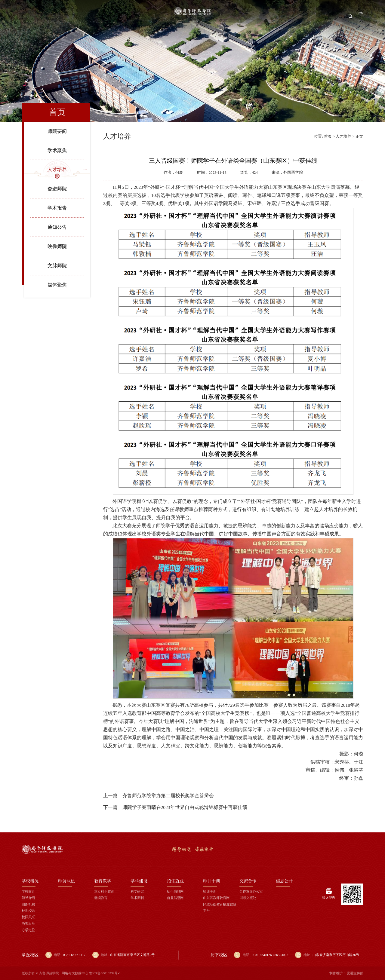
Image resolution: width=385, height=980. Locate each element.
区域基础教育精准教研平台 (220, 907)
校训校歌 (28, 911)
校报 (359, 16)
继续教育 (101, 898)
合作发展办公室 (251, 891)
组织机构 (28, 904)
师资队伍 (84, 16)
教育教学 (110, 16)
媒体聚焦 (57, 285)
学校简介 (28, 891)
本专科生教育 (104, 891)
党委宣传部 (355, 973)
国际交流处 (248, 898)
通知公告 (57, 227)
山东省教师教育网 (216, 898)
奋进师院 (57, 189)
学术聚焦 (57, 150)
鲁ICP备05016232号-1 (105, 973)
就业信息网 (175, 898)
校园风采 (28, 917)
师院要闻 (57, 131)
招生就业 (249, 16)
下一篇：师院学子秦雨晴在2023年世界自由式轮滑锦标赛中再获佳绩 (175, 807)
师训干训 (275, 16)
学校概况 (58, 16)
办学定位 (28, 930)
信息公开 (326, 16)
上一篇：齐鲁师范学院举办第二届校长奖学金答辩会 (159, 796)
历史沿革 (28, 923)
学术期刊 (137, 898)
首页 (37, 16)
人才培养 (57, 169)
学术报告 (57, 208)
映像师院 (57, 246)
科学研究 (137, 891)
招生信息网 (175, 891)
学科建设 (136, 16)
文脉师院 (57, 266)
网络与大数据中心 (75, 973)
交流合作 (300, 16)
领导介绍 (28, 898)
